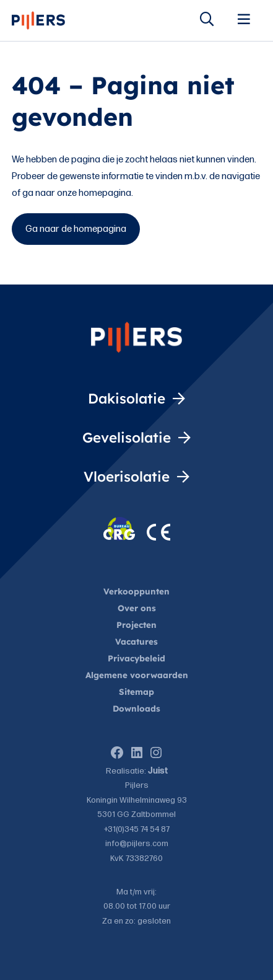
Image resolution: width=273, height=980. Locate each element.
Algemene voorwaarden (137, 675)
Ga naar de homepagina (76, 229)
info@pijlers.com (137, 844)
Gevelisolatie (123, 437)
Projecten (136, 625)
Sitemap (136, 691)
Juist (158, 771)
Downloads (136, 708)
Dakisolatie (124, 398)
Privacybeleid (136, 658)
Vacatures (136, 641)
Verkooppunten (136, 591)
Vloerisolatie (123, 476)
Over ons (137, 608)
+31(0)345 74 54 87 (137, 829)
